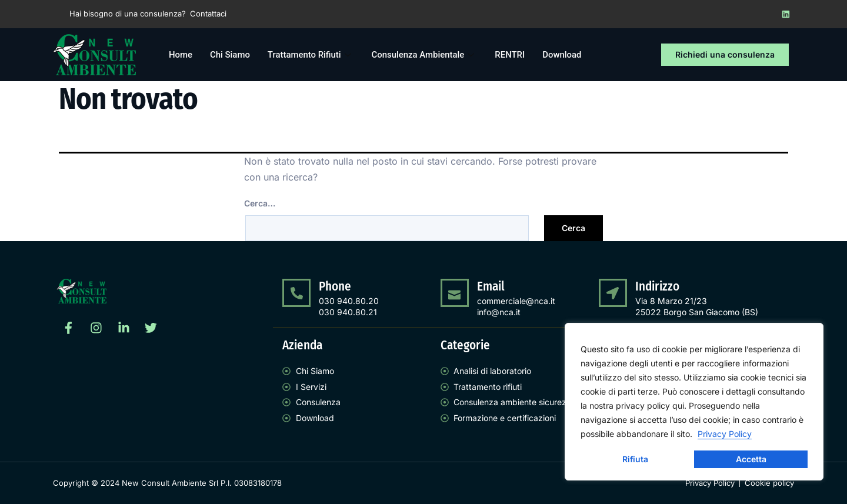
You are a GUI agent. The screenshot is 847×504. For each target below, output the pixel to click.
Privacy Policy (725, 434)
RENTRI (511, 55)
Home (181, 55)
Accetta (751, 459)
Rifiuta (635, 459)
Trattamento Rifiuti (312, 55)
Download (564, 55)
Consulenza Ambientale (426, 55)
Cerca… (260, 203)
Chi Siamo (230, 55)
